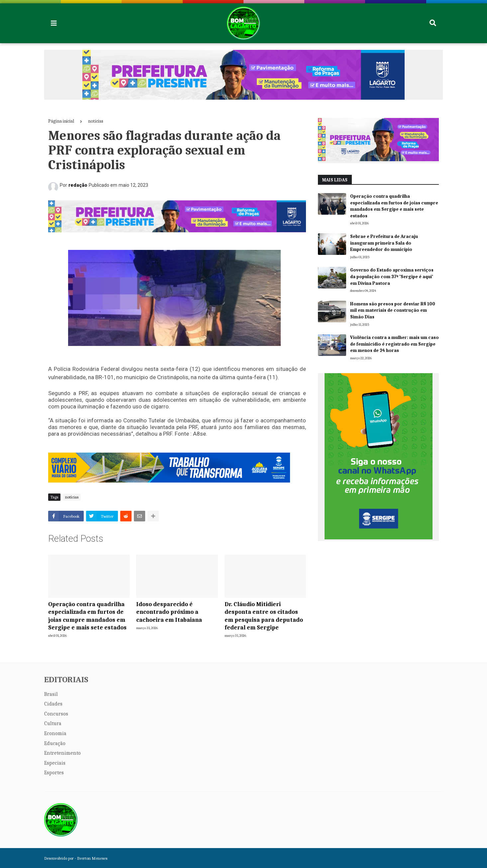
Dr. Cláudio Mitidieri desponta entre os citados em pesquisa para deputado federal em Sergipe (264, 616)
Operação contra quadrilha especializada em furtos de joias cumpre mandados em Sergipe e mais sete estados (87, 616)
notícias (96, 121)
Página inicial (61, 121)
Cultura (53, 723)
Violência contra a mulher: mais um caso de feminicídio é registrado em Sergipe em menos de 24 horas (394, 344)
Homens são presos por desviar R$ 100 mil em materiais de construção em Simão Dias (393, 310)
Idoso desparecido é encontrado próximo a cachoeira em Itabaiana (169, 612)
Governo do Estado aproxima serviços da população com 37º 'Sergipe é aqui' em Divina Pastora (392, 276)
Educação (55, 743)
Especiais (55, 763)
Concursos (56, 714)
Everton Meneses (92, 858)
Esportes (54, 773)
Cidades (53, 704)
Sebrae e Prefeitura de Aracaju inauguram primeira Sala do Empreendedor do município (384, 243)
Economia (55, 733)
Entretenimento (62, 753)
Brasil (51, 694)
